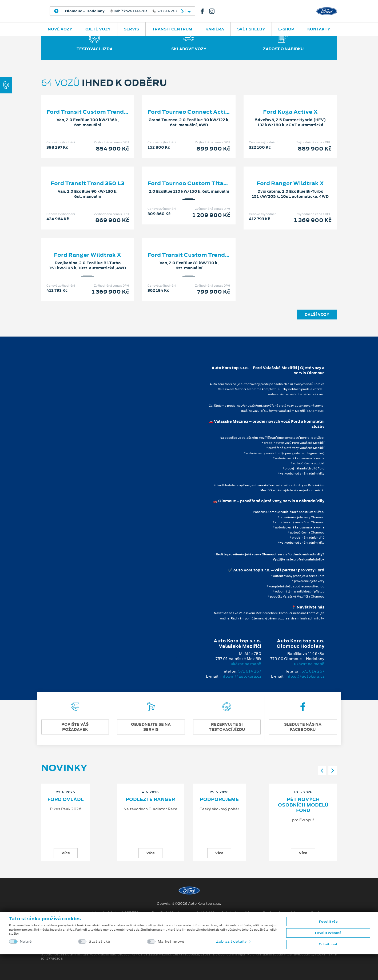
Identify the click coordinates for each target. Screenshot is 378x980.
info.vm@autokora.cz (241, 676)
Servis (131, 29)
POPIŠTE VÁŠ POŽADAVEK (75, 727)
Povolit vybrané (328, 933)
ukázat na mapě (246, 664)
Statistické (99, 941)
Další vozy (317, 314)
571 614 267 (250, 671)
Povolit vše (328, 922)
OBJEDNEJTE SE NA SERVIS (151, 727)
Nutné (26, 941)
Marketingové (171, 941)
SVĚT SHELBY (251, 29)
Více (66, 853)
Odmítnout (328, 944)
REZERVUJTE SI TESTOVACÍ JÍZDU (227, 727)
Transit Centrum (172, 29)
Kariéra (215, 29)
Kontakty (319, 29)
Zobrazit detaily (234, 941)
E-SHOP (286, 29)
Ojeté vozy (98, 29)
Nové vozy (60, 29)
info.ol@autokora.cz (305, 676)
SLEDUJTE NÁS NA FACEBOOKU (303, 727)
